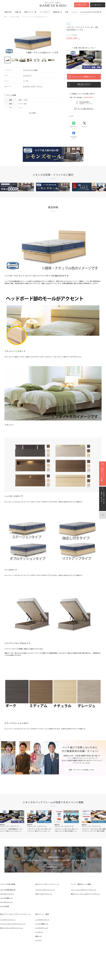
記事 (67, 12)
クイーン (40, 86)
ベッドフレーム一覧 (14, 17)
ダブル (33, 86)
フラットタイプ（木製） (31, 70)
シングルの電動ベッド (42, 922)
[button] (8, 60)
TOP (5, 17)
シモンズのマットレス (7, 900)
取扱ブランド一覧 (30, 12)
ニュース (74, 12)
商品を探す (8, 12)
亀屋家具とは (58, 12)
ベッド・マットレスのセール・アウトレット (84, 888)
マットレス (39, 939)
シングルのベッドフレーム (8, 918)
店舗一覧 (18, 12)
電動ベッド (39, 935)
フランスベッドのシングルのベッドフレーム (14, 922)
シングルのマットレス (42, 926)
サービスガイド (45, 12)
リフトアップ (27, 75)
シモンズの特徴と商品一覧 (8, 888)
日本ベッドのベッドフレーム (44, 892)
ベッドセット (39, 930)
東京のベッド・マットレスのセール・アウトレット (87, 892)
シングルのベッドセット (43, 918)
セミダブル (26, 86)
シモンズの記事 (5, 905)
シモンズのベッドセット (8, 892)
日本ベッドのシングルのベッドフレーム (12, 926)
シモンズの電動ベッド (7, 896)
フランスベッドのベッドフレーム (46, 888)
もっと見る (32, 113)
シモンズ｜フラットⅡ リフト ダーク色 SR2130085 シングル (35, 17)
